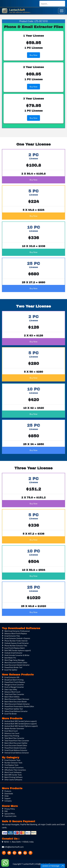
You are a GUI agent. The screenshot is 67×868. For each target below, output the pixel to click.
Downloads (9, 793)
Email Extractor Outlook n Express (17, 638)
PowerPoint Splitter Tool (14, 709)
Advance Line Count (12, 733)
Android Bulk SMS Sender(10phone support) (21, 726)
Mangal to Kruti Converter (14, 685)
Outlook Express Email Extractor (17, 643)
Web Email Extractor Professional (17, 631)
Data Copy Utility (11, 689)
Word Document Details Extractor (17, 704)
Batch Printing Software (14, 777)
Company (8, 801)
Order (7, 796)
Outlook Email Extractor (13, 653)
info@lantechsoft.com (13, 847)
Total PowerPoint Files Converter (17, 741)
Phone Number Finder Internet (16, 641)
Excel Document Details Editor (16, 745)
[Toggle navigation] (62, 11)
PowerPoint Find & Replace (15, 682)
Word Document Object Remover (17, 699)
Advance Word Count (12, 692)
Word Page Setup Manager (15, 660)
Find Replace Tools (11, 765)
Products (8, 791)
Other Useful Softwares (13, 780)
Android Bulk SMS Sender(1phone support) (21, 721)
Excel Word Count (11, 731)
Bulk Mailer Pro (10, 658)
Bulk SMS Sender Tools (13, 775)
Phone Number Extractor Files (16, 646)
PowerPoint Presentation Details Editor (19, 706)
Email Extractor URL (12, 677)
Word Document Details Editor (16, 662)
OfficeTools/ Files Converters (15, 770)
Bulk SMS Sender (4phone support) (18, 650)
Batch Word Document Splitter (16, 743)
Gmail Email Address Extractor (16, 750)
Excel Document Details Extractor (17, 665)
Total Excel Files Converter (14, 694)
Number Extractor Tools (13, 763)
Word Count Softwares (13, 772)
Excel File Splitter (11, 670)
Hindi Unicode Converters (14, 767)
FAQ (6, 811)
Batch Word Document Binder (16, 702)
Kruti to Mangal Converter (14, 687)
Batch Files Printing (12, 736)
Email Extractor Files (12, 636)
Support (7, 798)
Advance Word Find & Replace (16, 633)
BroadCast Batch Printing (14, 680)
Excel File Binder (11, 714)
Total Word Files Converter (14, 738)
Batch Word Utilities (12, 697)
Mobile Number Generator (14, 728)
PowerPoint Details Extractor (15, 748)
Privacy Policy (10, 809)
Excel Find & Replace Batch (15, 648)
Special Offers (10, 814)
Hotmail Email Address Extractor (17, 753)
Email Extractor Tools (12, 760)
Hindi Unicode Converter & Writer (17, 655)
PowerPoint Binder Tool (13, 667)
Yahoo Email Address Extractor (16, 711)
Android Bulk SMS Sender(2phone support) (21, 724)
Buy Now (33, 55)
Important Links (10, 816)
